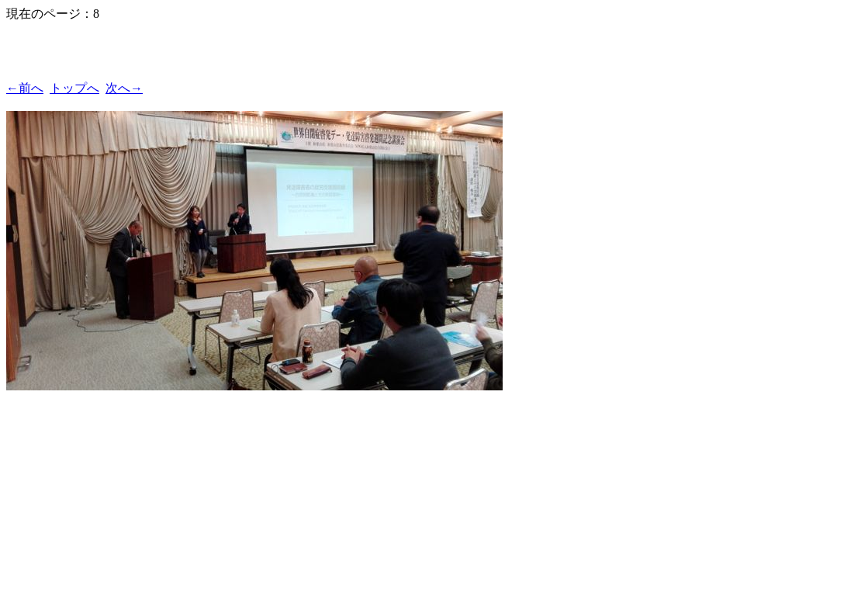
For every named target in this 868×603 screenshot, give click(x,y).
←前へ (25, 88)
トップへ (74, 88)
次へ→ (124, 88)
